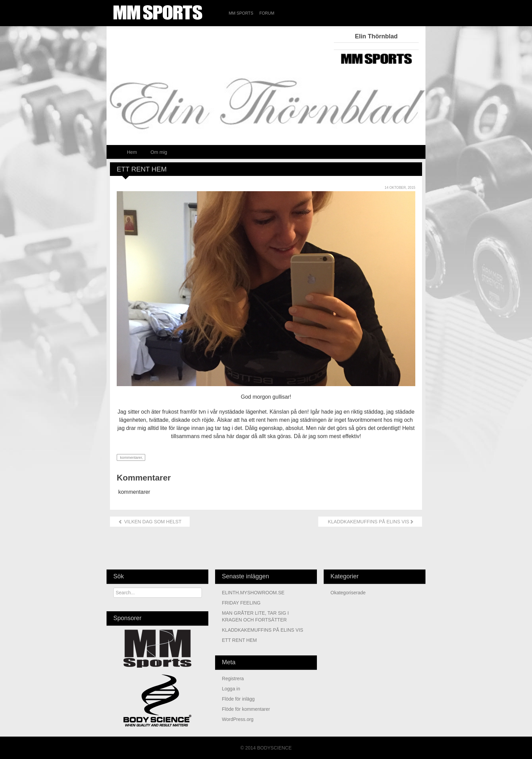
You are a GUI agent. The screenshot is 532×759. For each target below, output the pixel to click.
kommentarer (130, 457)
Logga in (231, 689)
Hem (132, 152)
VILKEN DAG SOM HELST (150, 522)
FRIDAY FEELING (241, 603)
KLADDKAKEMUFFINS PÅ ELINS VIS (370, 522)
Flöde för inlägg (238, 699)
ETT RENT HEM (239, 640)
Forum (267, 13)
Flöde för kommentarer (246, 709)
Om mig (159, 152)
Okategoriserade (348, 593)
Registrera (233, 679)
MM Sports (241, 13)
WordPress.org (238, 719)
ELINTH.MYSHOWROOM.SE (253, 593)
